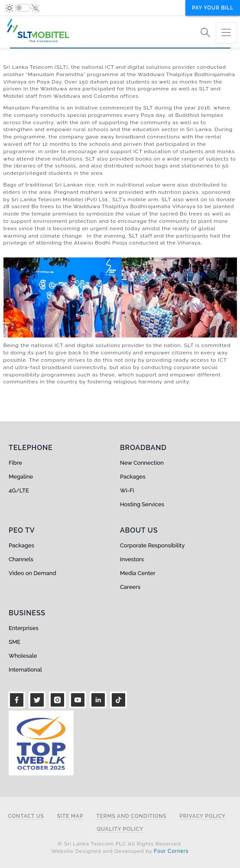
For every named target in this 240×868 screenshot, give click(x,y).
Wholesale (23, 656)
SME (15, 642)
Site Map (70, 816)
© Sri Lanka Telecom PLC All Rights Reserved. (120, 844)
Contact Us (26, 816)
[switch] (23, 8)
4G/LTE (19, 490)
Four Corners (171, 851)
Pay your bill (213, 8)
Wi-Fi (127, 490)
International (25, 670)
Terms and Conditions (131, 816)
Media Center (138, 573)
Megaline (21, 477)
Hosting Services (142, 504)
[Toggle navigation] (226, 33)
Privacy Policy (202, 816)
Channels (21, 559)
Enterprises (23, 628)
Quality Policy (120, 829)
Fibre (15, 463)
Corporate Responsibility (152, 545)
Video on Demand (32, 573)
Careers (130, 587)
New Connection (142, 463)
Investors (132, 559)
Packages (133, 477)
